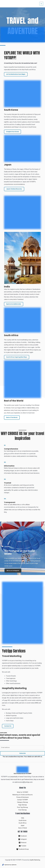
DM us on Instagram (13, 571)
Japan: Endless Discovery (14, 189)
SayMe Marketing (35, 860)
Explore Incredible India (14, 304)
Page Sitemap (23, 805)
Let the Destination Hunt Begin (16, 74)
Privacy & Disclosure (23, 797)
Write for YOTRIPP (23, 792)
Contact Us (8, 726)
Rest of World (23, 828)
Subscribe (22, 753)
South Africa (23, 823)
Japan (22, 825)
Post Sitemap (23, 810)
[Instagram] (22, 839)
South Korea (22, 820)
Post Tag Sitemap (23, 807)
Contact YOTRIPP (23, 800)
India (23, 818)
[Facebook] (22, 836)
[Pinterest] (22, 843)
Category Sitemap (23, 802)
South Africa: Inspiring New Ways (17, 357)
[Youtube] (22, 846)
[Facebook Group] (22, 849)
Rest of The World (12, 417)
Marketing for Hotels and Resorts (23, 795)
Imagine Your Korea (12, 132)
